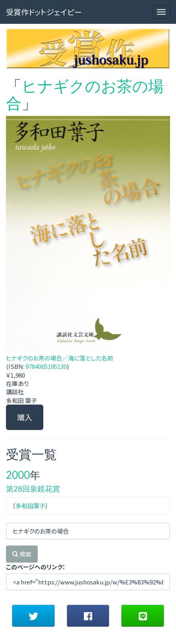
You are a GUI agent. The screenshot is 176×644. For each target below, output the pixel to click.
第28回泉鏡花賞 (33, 489)
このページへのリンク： (36, 567)
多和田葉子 (30, 506)
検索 (22, 554)
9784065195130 (46, 366)
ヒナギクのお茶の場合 (85, 94)
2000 (18, 475)
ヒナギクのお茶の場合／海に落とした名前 (60, 358)
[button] (33, 616)
